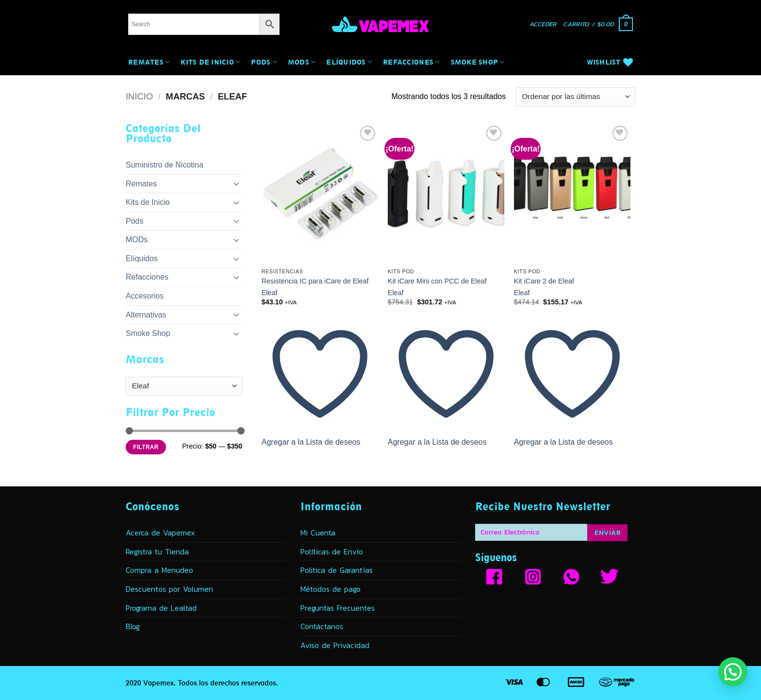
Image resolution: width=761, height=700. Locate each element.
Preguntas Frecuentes (338, 608)
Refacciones (411, 62)
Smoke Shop (478, 62)
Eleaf (270, 293)
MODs (302, 62)
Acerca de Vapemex (160, 533)
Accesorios (145, 296)
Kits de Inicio (210, 62)
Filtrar (146, 447)
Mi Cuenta (318, 533)
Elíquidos (349, 62)
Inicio (139, 96)
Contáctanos (322, 626)
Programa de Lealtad (161, 608)
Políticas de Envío (332, 551)
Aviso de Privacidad (335, 645)
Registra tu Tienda (157, 551)
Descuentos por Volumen (169, 589)
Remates (149, 62)
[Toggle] (236, 183)
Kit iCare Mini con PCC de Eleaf (437, 281)
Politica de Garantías (337, 570)
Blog (133, 626)
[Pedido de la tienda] (576, 97)
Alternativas (146, 315)
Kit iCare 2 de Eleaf (544, 281)
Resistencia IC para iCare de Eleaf (315, 281)
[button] (544, 25)
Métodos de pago (331, 589)
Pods (264, 62)
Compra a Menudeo (159, 570)
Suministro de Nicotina (165, 165)
